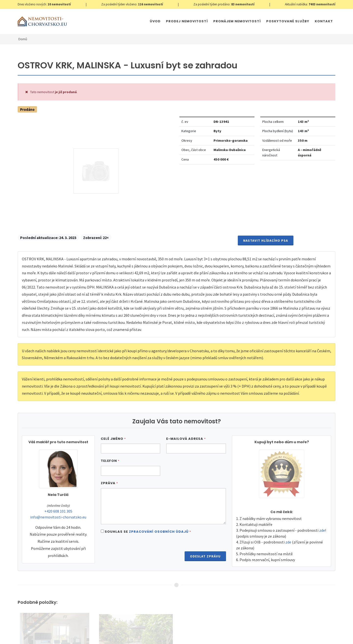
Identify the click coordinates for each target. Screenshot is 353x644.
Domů (23, 39)
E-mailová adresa (186, 439)
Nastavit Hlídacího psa (266, 240)
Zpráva (109, 483)
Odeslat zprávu (205, 556)
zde (322, 530)
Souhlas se (148, 532)
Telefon (110, 461)
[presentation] (138, 550)
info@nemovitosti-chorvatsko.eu (58, 517)
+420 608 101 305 (58, 511)
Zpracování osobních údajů (159, 532)
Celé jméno (113, 439)
